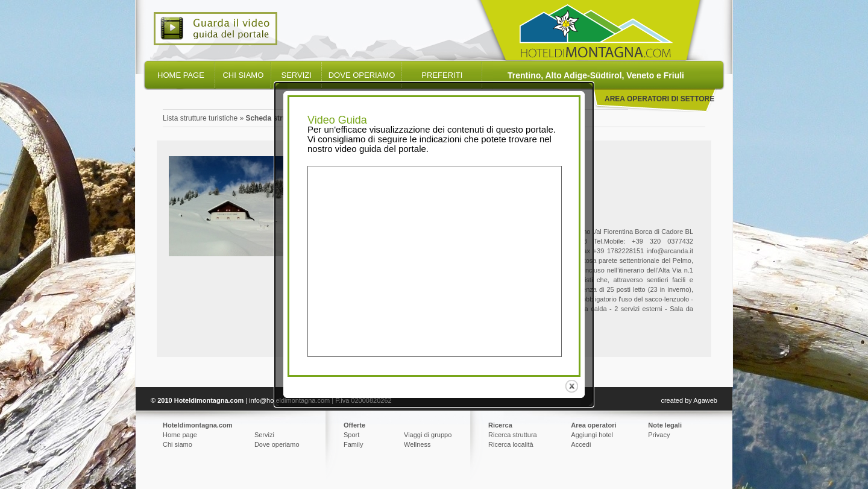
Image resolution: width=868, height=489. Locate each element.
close (573, 385)
